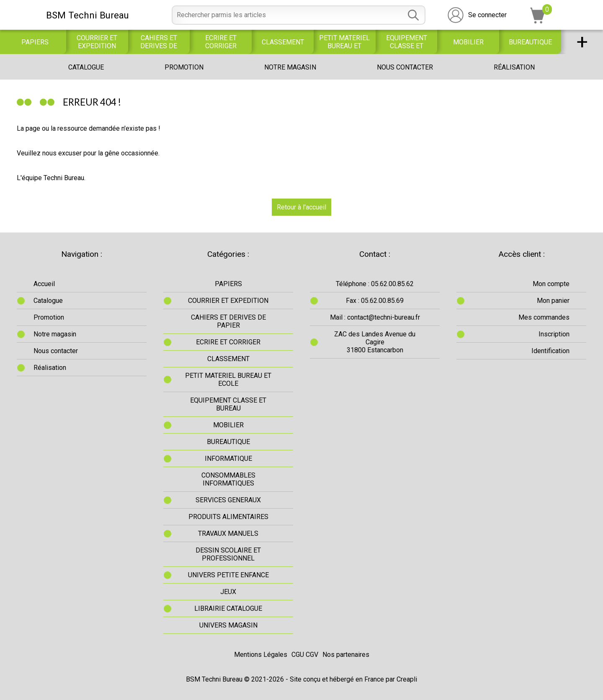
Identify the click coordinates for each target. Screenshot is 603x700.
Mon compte (551, 284)
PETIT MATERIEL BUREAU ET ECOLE (344, 42)
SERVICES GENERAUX (228, 500)
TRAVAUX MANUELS (228, 533)
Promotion (184, 67)
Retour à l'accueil (301, 207)
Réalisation (514, 67)
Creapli (407, 679)
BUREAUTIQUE (530, 42)
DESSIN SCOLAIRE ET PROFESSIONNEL (228, 554)
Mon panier (553, 301)
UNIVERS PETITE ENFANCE (228, 575)
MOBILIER (468, 42)
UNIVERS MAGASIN (228, 625)
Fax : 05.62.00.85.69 (375, 301)
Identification (550, 351)
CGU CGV (305, 655)
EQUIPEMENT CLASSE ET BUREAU (407, 42)
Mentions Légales (261, 655)
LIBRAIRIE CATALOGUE (228, 608)
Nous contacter (405, 67)
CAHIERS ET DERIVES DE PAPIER (159, 42)
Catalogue (86, 67)
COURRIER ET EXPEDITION (97, 42)
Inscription (554, 334)
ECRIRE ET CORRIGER (221, 42)
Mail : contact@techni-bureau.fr (375, 317)
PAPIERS (35, 42)
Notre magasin (290, 67)
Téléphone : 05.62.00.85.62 (375, 284)
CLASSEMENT (283, 42)
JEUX (228, 592)
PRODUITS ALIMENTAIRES (228, 517)
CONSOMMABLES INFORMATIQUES (228, 479)
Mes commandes (544, 317)
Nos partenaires (346, 655)
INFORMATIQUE (228, 458)
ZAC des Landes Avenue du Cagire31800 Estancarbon (375, 342)
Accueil (44, 284)
